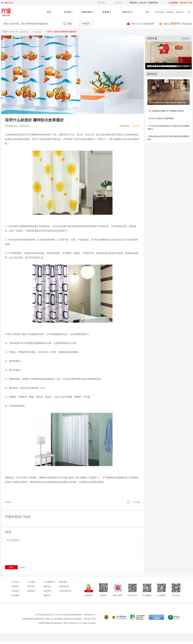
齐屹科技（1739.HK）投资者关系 (144, 3)
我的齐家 (103, 3)
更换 (11, 3)
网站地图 (63, 582)
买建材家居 (86, 12)
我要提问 (86, 24)
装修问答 (14, 32)
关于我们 (15, 582)
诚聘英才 (47, 586)
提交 (11, 567)
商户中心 (119, 3)
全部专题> (186, 39)
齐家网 (5, 32)
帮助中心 (47, 595)
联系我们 (15, 586)
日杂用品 (39, 32)
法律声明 (47, 591)
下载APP (126, 12)
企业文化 (15, 591)
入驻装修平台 (49, 582)
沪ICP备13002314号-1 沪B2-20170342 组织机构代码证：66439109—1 (65, 615)
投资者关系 (64, 586)
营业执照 (15, 595)
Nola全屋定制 (65, 591)
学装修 (106, 12)
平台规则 (31, 582)
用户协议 (31, 586)
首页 (49, 12)
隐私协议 (31, 591)
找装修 (67, 12)
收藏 (137, 126)
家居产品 (26, 32)
